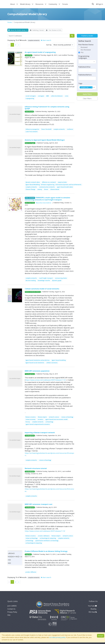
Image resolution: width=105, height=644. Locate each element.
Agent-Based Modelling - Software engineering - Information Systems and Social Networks (53, 185)
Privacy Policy (12, 612)
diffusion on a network (49, 182)
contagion (41, 96)
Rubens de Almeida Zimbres (33, 292)
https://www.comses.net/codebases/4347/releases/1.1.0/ (45, 380)
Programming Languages (84, 57)
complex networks (59, 129)
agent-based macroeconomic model (56, 419)
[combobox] (87, 62)
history (28, 422)
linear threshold (46, 129)
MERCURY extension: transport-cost (39, 504)
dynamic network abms (33, 182)
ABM (47, 96)
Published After (84, 67)
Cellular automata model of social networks (42, 289)
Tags (80, 83)
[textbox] (87, 70)
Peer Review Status (86, 45)
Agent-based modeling (59, 360)
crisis (67, 96)
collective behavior (57, 96)
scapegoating (30, 98)
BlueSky (94, 609)
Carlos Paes (28, 55)
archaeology (49, 422)
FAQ (9, 615)
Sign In (100, 4)
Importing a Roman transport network (40, 433)
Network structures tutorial (36, 468)
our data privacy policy (57, 637)
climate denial (55, 189)
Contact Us (11, 609)
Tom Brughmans (30, 374)
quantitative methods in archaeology (47, 541)
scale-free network (32, 132)
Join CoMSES (12, 606)
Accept (101, 636)
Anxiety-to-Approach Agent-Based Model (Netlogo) (45, 140)
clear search (46, 40)
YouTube (92, 606)
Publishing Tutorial (37, 30)
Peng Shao (28, 554)
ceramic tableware (44, 536)
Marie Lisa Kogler (30, 143)
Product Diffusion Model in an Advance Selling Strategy (46, 551)
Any (82, 52)
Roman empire (42, 417)
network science (54, 417)
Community (53, 4)
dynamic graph (57, 281)
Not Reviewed (86, 50)
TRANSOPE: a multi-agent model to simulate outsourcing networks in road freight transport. (47, 199)
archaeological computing (48, 538)
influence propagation (32, 129)
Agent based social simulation (35, 363)
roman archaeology (67, 417)
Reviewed (84, 47)
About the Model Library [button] (18, 30)
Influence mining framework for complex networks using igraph (47, 108)
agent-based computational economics (38, 424)
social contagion (31, 96)
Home (10, 22)
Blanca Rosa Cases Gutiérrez (44, 203)
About (13, 4)
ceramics (40, 419)
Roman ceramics (31, 417)
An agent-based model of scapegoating (40, 52)
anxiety (40, 189)
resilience (70, 129)
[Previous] (19, 45)
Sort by (49, 45)
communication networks (47, 187)
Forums (65, 4)
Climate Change (30, 189)
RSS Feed (93, 612)
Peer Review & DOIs (54, 30)
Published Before (85, 75)
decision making (31, 281)
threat (46, 189)
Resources (39, 4)
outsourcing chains (61, 278)
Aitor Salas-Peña (30, 203)
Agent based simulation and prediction (38, 360)
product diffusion (31, 572)
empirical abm (62, 182)
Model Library (25, 4)
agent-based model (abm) (65, 187)
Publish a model (87, 36)
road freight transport (46, 278)
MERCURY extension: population (37, 371)
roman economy (31, 419)
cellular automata (52, 363)
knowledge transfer (44, 281)
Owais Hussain (29, 112)
